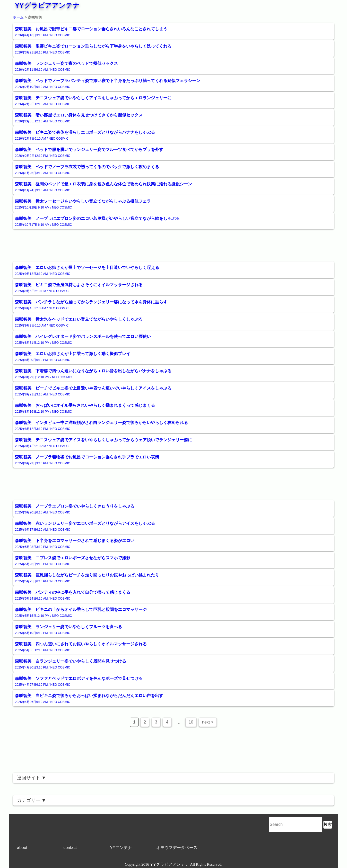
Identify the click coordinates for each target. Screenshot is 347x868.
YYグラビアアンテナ (47, 5)
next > (208, 722)
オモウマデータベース (177, 848)
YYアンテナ (121, 848)
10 (191, 722)
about (22, 848)
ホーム (18, 17)
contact (70, 848)
